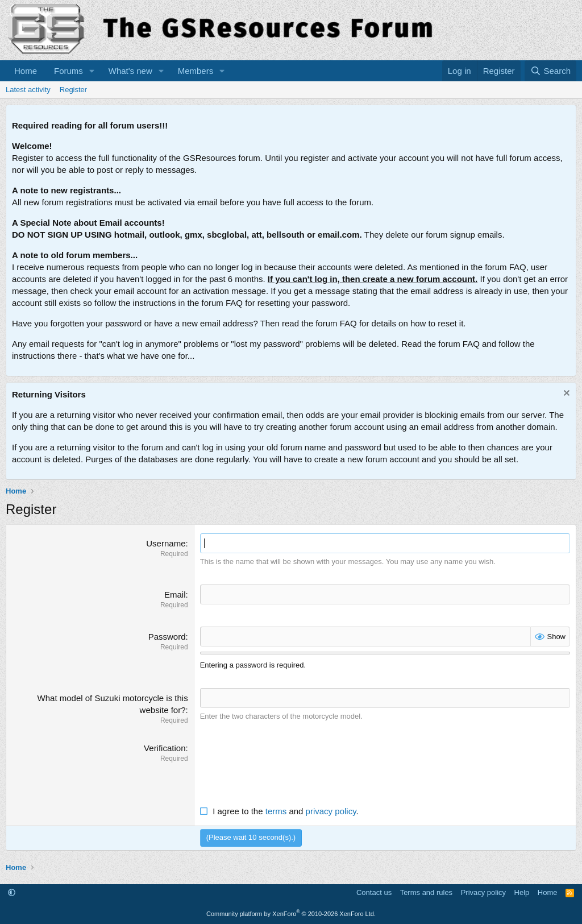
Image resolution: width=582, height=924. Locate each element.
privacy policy (331, 811)
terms (276, 811)
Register (73, 90)
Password (167, 637)
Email (175, 594)
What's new (130, 71)
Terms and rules (426, 892)
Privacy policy (483, 892)
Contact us (374, 892)
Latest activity (28, 90)
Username (166, 543)
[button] (92, 71)
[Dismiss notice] (565, 394)
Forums (68, 71)
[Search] (550, 71)
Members (196, 71)
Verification (165, 748)
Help (522, 892)
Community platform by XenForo (291, 914)
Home (26, 71)
